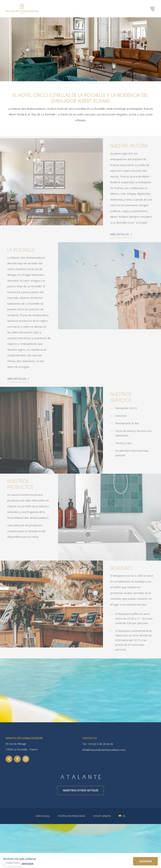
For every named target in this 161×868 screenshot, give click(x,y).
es (124, 816)
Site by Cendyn (102, 816)
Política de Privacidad (71, 816)
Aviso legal (43, 816)
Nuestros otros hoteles (80, 790)
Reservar (145, 861)
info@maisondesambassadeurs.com (104, 750)
